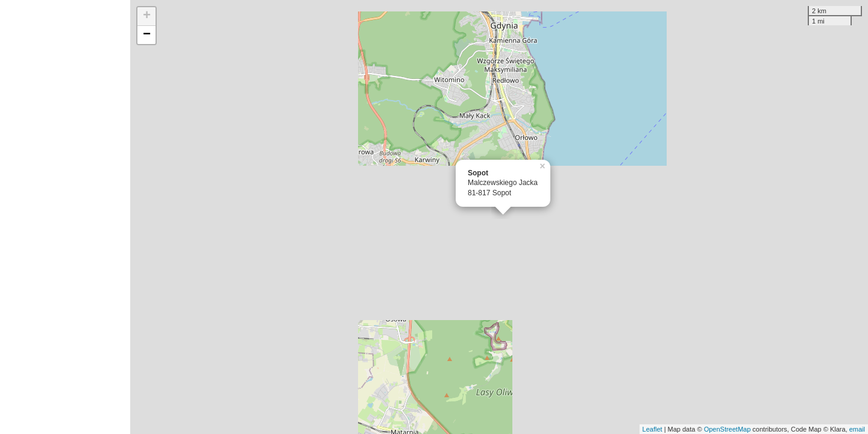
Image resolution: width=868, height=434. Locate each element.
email (857, 429)
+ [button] (147, 16)
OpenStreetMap (728, 429)
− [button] (147, 35)
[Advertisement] (65, 217)
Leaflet (653, 429)
